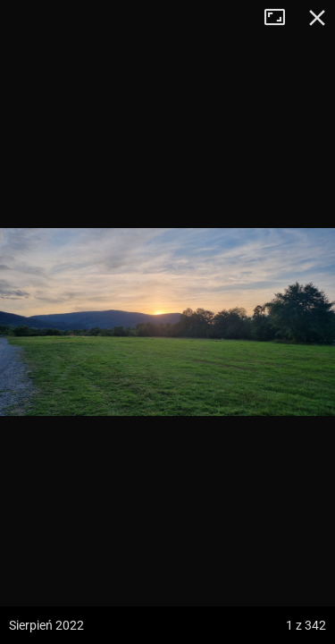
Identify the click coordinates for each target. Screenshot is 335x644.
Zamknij (317, 18)
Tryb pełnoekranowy (281, 18)
